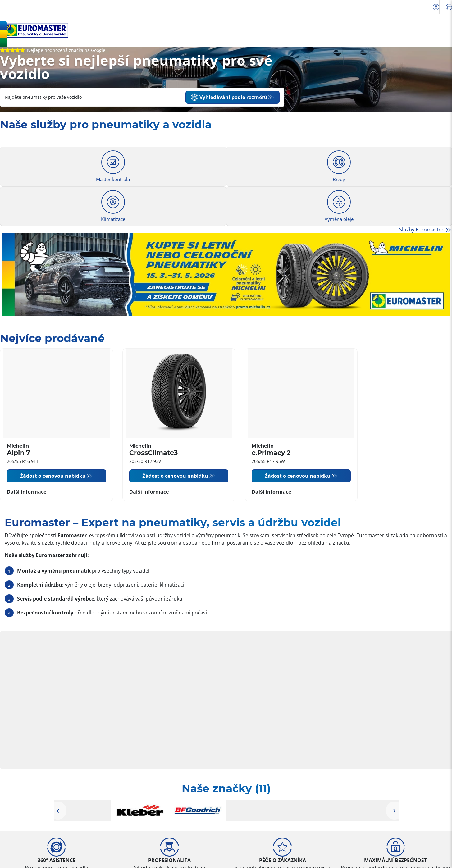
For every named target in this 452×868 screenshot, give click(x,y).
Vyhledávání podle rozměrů (229, 97)
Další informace (27, 492)
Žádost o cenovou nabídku (53, 476)
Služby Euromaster (422, 230)
